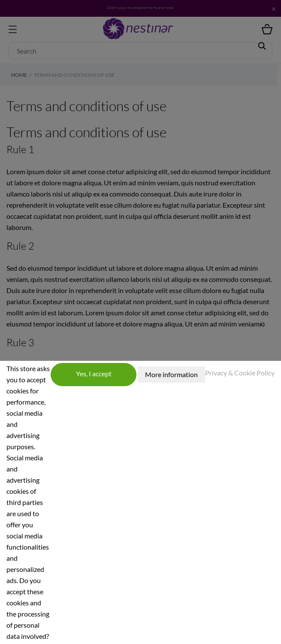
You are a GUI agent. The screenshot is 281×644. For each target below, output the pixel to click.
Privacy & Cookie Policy (240, 373)
